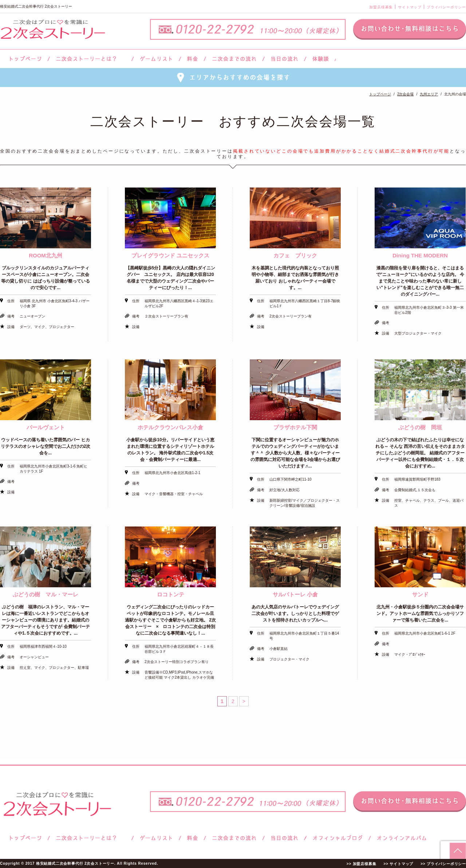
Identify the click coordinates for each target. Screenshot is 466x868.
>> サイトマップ (398, 864)
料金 (192, 59)
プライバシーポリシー (446, 7)
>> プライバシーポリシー (443, 864)
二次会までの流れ (234, 59)
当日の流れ (285, 59)
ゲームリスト (156, 59)
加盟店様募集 (381, 7)
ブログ (338, 838)
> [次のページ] (244, 701)
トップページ (24, 59)
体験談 (321, 59)
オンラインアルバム (400, 838)
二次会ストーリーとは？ (91, 59)
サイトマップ (410, 7)
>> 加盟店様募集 (362, 864)
